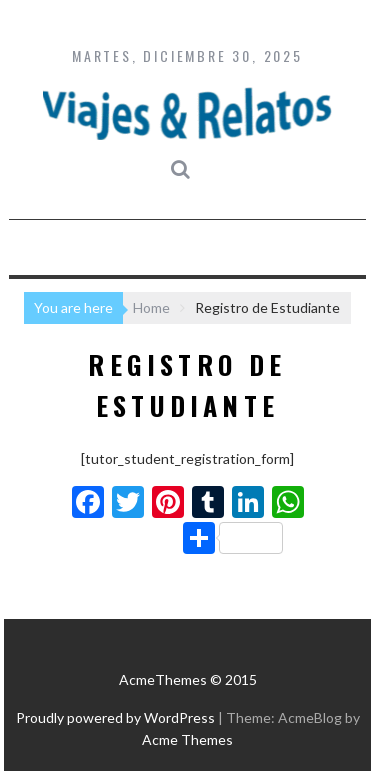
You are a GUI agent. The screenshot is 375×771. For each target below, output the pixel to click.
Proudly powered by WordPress (115, 717)
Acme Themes (187, 739)
